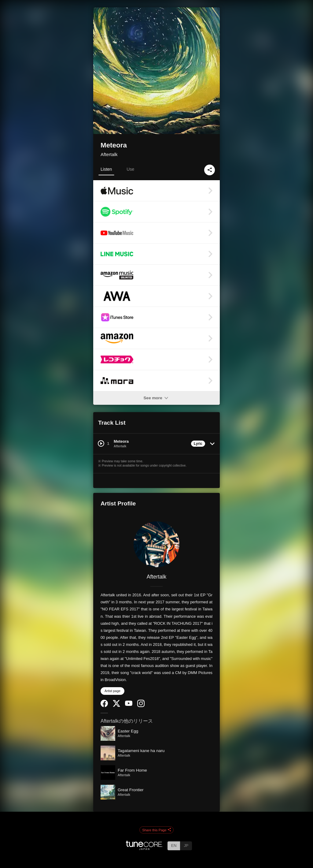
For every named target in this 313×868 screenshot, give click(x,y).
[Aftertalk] (156, 544)
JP (186, 846)
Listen (106, 169)
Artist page (112, 691)
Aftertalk (109, 154)
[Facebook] (104, 706)
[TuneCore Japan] (144, 848)
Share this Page (156, 830)
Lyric (198, 444)
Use (130, 169)
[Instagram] (141, 706)
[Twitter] (116, 705)
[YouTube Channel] (129, 704)
